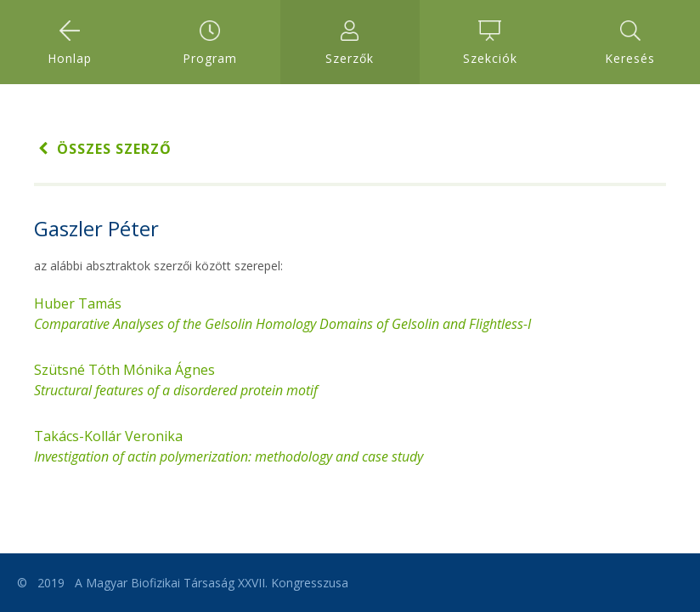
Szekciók (490, 43)
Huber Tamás (282, 314)
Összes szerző (103, 149)
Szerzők (350, 43)
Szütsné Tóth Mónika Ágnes (176, 380)
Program (210, 43)
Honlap (70, 43)
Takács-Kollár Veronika (229, 446)
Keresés (630, 43)
